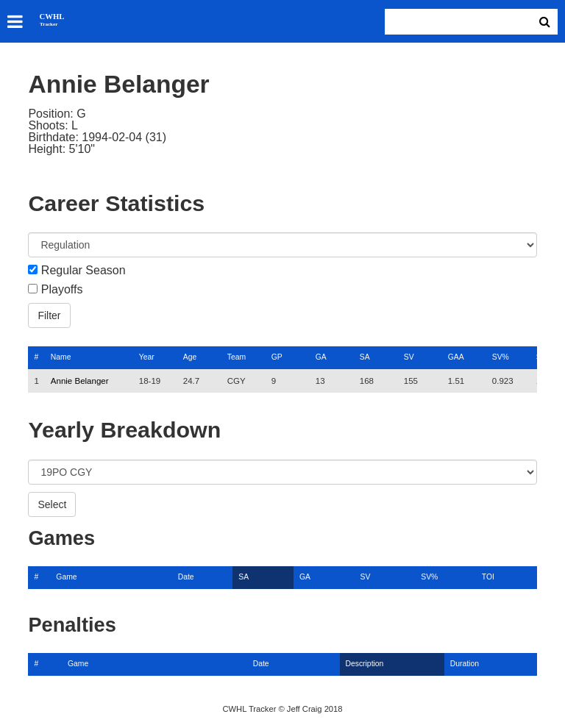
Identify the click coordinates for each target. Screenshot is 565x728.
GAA (456, 357)
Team (237, 357)
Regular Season (83, 271)
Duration (465, 664)
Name (61, 357)
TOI (488, 577)
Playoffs (62, 290)
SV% (501, 357)
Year (147, 357)
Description (365, 664)
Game (66, 577)
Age (190, 357)
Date (186, 577)
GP (277, 357)
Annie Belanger (80, 381)
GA (321, 357)
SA (365, 357)
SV (409, 357)
